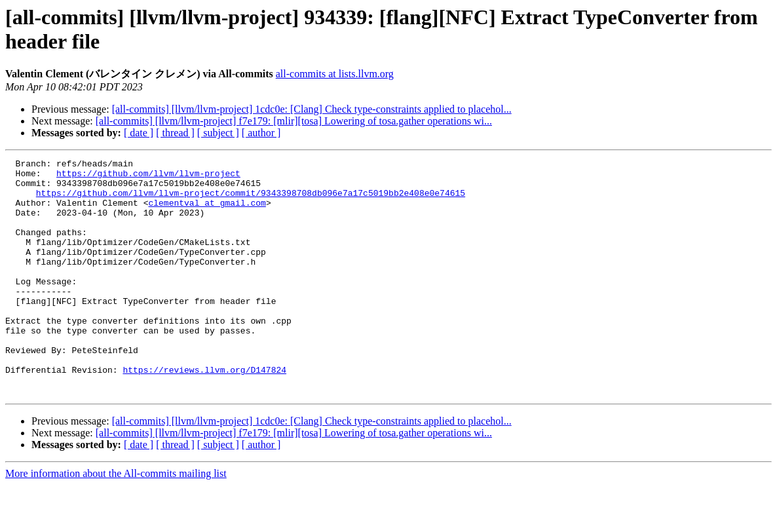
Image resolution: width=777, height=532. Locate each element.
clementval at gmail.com (207, 212)
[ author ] (261, 133)
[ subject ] (218, 133)
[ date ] (139, 133)
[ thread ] (175, 133)
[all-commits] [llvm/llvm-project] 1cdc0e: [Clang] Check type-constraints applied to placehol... (312, 109)
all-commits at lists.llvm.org (335, 74)
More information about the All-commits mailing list (116, 521)
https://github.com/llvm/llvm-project (148, 177)
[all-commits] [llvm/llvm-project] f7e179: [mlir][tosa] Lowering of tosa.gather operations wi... (294, 121)
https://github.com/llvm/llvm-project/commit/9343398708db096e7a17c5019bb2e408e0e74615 (251, 200)
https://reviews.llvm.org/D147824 (204, 413)
